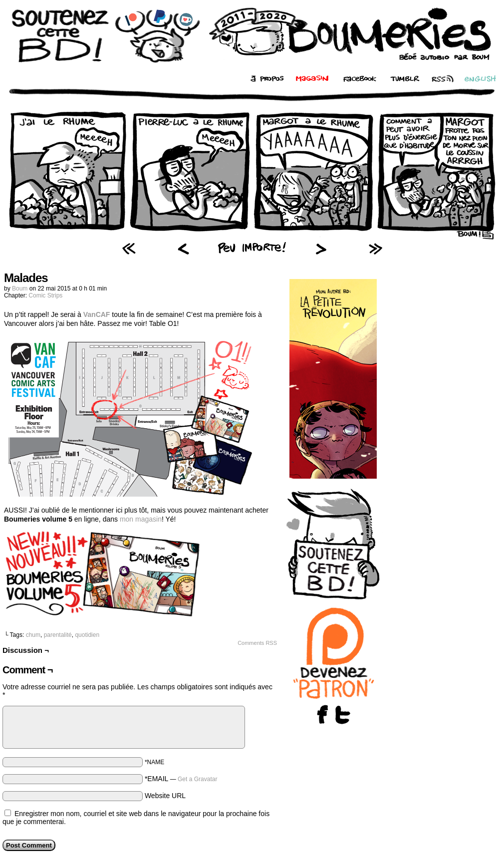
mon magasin (141, 519)
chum (33, 635)
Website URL (165, 796)
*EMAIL (181, 779)
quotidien (87, 635)
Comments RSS (257, 643)
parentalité (58, 635)
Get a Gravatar (197, 779)
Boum (20, 288)
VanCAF (97, 314)
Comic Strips (45, 295)
